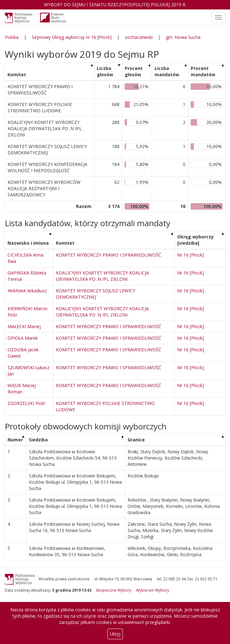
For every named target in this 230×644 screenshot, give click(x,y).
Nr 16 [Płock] (191, 255)
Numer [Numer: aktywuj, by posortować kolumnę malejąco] (15, 440)
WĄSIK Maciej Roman (22, 389)
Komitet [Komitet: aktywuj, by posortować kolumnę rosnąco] (17, 75)
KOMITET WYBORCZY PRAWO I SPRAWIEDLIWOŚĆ (109, 255)
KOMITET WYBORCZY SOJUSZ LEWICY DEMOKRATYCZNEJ (96, 294)
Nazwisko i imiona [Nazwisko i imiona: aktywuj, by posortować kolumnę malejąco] (28, 243)
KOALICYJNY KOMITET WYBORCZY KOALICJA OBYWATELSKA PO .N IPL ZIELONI (102, 276)
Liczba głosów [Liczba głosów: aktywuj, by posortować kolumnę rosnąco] (105, 71)
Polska (12, 37)
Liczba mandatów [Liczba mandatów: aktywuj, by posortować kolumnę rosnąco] (167, 71)
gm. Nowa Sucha (183, 37)
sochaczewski (139, 37)
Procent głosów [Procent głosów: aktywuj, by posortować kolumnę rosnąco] (134, 71)
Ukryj (115, 634)
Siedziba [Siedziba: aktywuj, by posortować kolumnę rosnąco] (38, 440)
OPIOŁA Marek (23, 338)
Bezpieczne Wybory (114, 590)
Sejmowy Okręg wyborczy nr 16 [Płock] (72, 37)
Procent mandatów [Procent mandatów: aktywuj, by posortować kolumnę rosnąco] (203, 71)
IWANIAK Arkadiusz (27, 291)
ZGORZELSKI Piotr (26, 403)
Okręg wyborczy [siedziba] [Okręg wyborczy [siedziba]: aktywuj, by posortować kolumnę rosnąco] (195, 240)
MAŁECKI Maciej (24, 326)
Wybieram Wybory (153, 590)
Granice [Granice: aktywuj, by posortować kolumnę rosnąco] (136, 440)
